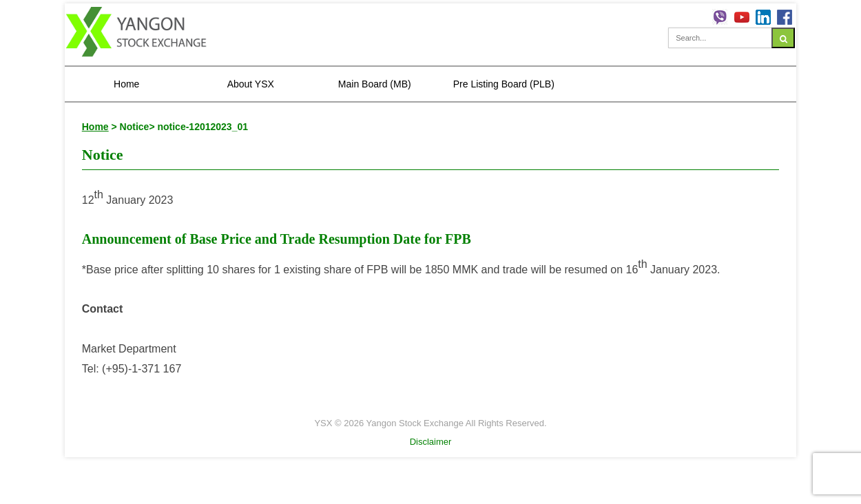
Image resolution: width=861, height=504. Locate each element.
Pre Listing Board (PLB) (504, 84)
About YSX (251, 84)
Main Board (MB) (375, 84)
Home (126, 84)
